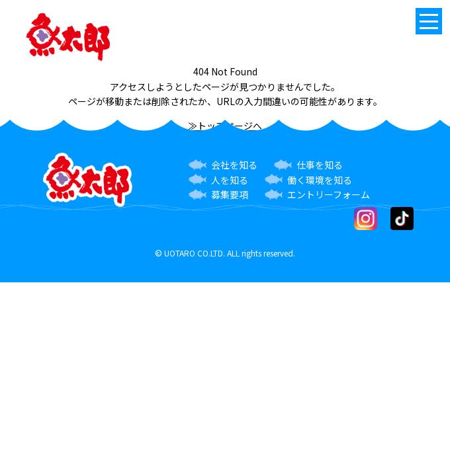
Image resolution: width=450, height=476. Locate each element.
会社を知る (234, 165)
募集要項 (230, 194)
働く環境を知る (320, 180)
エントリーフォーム (329, 194)
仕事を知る (320, 165)
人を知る (230, 180)
